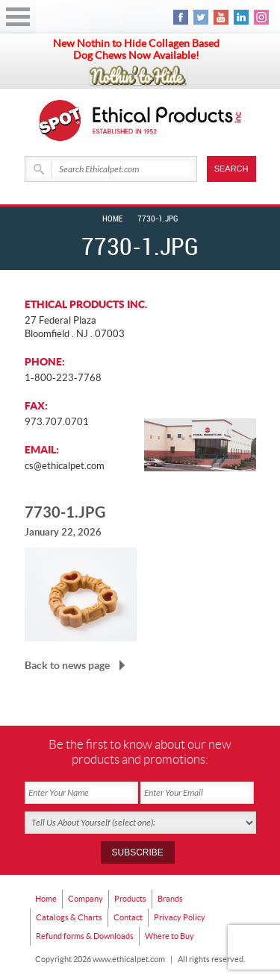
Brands (170, 899)
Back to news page (67, 665)
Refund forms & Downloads (85, 936)
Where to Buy (169, 936)
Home (112, 219)
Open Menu (18, 17)
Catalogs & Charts (69, 917)
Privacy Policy (180, 917)
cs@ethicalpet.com (65, 466)
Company (85, 899)
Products (130, 899)
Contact (128, 917)
